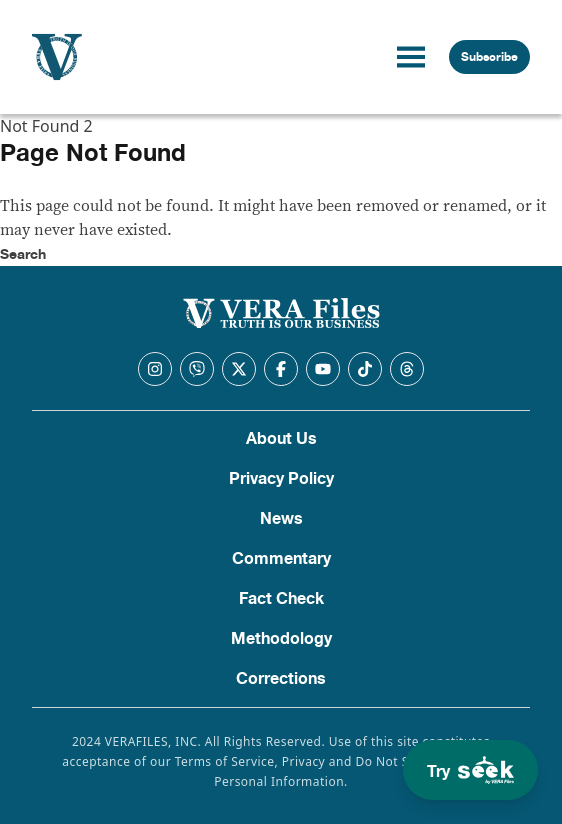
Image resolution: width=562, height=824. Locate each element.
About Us (281, 439)
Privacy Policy (281, 479)
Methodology (281, 639)
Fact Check (281, 599)
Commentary (281, 559)
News (281, 519)
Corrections (281, 679)
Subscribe (489, 57)
